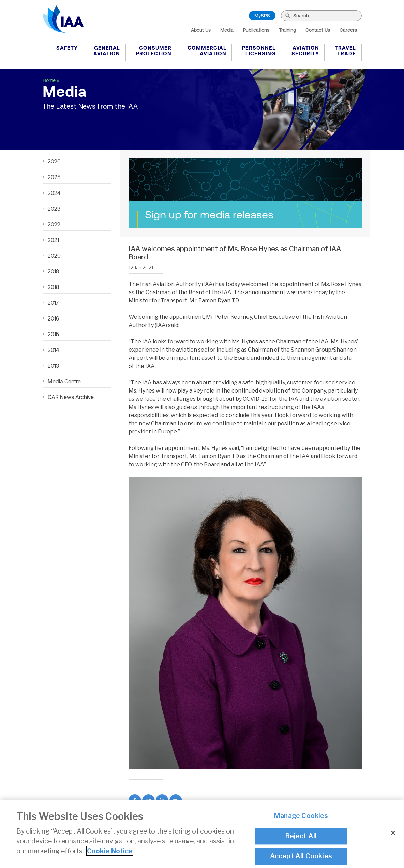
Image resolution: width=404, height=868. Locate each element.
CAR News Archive (71, 397)
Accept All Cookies (301, 857)
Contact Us (318, 30)
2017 (53, 303)
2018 (53, 287)
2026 (54, 161)
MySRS (262, 16)
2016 (53, 318)
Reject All (301, 836)
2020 (54, 256)
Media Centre (64, 381)
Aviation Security (305, 51)
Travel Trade (345, 51)
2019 (53, 271)
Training (287, 30)
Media (227, 30)
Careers (348, 30)
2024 (54, 193)
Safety (67, 48)
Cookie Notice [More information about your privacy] (110, 851)
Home (49, 80)
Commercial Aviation (207, 51)
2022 (54, 224)
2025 (54, 177)
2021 (53, 240)
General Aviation (107, 51)
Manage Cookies (301, 816)
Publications (256, 30)
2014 (53, 350)
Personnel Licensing (259, 51)
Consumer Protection (154, 51)
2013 (53, 366)
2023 (54, 209)
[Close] (393, 833)
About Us (201, 30)
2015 (53, 334)
